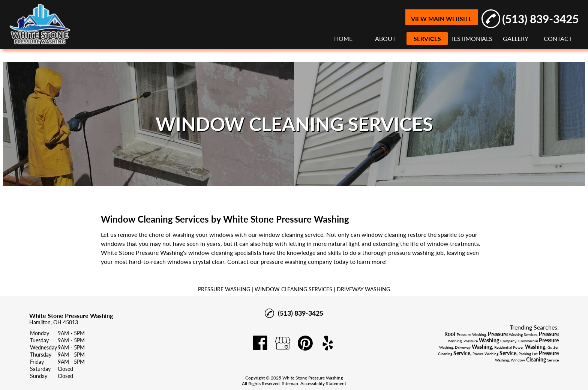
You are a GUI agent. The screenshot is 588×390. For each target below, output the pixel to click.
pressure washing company (296, 261)
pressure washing (411, 252)
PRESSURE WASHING (224, 289)
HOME (343, 38)
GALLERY (516, 38)
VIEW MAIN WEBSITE (442, 19)
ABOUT (385, 38)
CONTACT (558, 38)
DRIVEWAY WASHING (363, 289)
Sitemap (290, 383)
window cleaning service (291, 234)
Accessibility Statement (323, 383)
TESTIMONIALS (471, 38)
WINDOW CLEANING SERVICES (293, 289)
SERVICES (427, 38)
